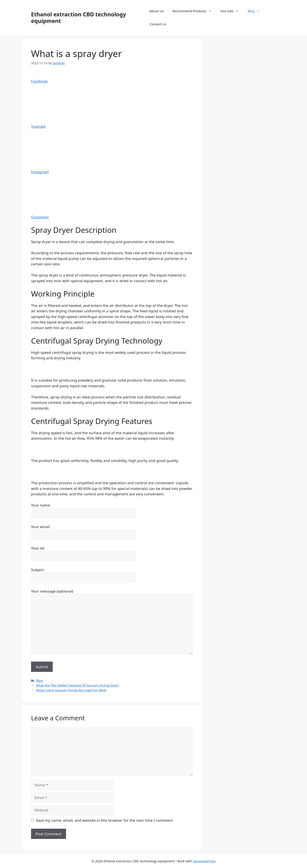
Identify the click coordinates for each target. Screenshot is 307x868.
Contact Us (158, 24)
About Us (157, 11)
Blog (256, 11)
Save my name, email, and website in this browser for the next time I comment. (105, 820)
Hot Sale (232, 11)
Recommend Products (194, 11)
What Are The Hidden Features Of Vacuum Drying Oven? (78, 685)
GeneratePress (204, 861)
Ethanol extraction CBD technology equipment (78, 17)
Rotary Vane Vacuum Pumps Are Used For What (71, 690)
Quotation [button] (40, 217)
